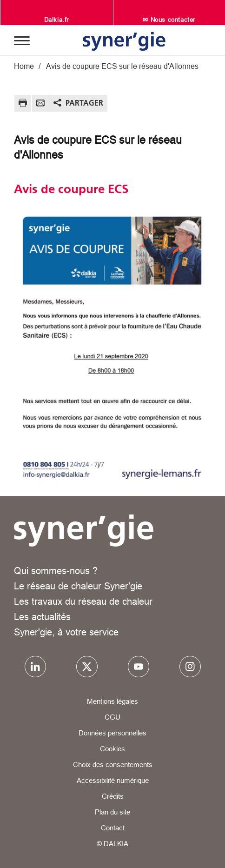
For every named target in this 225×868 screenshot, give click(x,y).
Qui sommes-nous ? (56, 571)
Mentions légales (112, 701)
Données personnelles (112, 733)
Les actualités (42, 617)
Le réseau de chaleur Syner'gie (78, 586)
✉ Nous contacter (169, 20)
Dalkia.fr (56, 20)
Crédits (113, 796)
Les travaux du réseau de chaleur (83, 601)
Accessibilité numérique (113, 780)
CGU (112, 717)
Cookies (112, 749)
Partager (84, 103)
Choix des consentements (113, 765)
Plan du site (112, 812)
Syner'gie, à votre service (66, 632)
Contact (113, 828)
